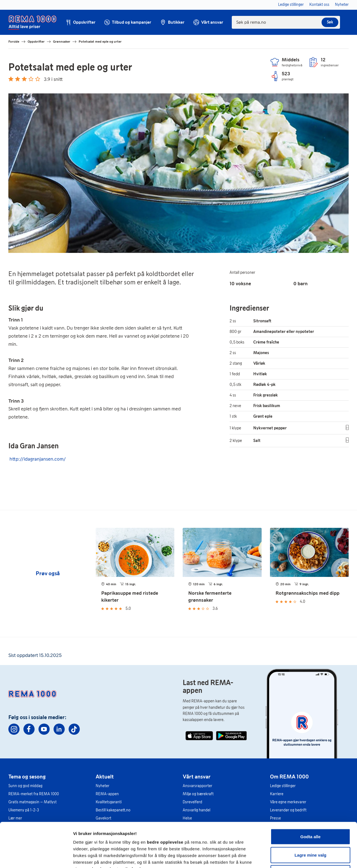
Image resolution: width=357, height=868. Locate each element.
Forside (14, 42)
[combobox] (286, 22)
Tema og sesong (27, 777)
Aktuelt (105, 777)
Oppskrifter (36, 42)
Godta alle (311, 795)
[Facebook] (29, 729)
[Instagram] (14, 729)
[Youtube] (44, 729)
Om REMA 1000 (289, 777)
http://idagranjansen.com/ (38, 459)
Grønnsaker (62, 42)
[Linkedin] (59, 729)
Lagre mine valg (310, 813)
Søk (330, 22)
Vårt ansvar (197, 777)
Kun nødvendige (310, 831)
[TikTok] (74, 729)
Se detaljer (300, 857)
